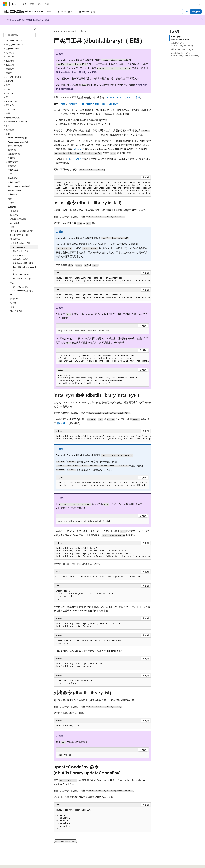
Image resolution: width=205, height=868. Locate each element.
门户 (186, 11)
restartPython (93, 104)
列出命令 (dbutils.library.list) (183, 49)
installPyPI (74, 104)
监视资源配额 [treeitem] (14, 154)
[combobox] (20, 35)
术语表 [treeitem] (11, 203)
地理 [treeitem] (10, 174)
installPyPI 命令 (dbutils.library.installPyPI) (182, 44)
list (82, 104)
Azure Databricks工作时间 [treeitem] (22, 291)
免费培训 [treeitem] (12, 158)
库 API (76, 159)
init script (78, 149)
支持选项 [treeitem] (12, 194)
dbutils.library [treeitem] (19, 247)
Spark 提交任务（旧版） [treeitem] (21, 235)
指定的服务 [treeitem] (13, 178)
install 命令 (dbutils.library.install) (180, 38)
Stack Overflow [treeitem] (15, 190)
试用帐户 (196, 11)
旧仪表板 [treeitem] (14, 215)
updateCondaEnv (110, 104)
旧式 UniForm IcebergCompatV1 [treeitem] (20, 257)
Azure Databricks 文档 (73, 31)
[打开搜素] (199, 4)
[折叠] (35, 29)
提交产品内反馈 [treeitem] (15, 146)
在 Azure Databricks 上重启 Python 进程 (76, 72)
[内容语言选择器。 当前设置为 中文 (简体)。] (11, 863)
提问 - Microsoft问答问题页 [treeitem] (20, 186)
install (63, 104)
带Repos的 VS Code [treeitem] (21, 274)
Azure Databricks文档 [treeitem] (15, 40)
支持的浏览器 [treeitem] (14, 182)
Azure (57, 31)
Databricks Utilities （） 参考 (122, 97)
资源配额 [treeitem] (12, 150)
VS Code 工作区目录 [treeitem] (22, 278)
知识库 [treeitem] (11, 166)
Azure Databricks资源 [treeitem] (17, 138)
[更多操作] (149, 31)
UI (69, 159)
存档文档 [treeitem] (14, 211)
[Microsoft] (5, 4)
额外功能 (61, 423)
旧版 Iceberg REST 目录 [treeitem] (23, 263)
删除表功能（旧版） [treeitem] (21, 251)
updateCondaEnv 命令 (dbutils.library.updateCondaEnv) (185, 54)
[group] (102, 188)
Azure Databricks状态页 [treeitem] (18, 142)
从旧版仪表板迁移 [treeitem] (18, 219)
